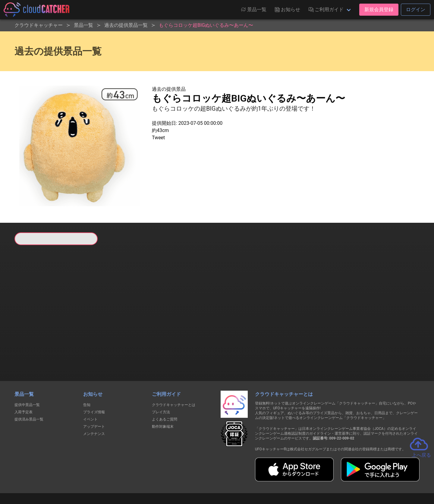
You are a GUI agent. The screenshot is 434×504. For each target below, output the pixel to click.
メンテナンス (94, 403)
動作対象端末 (163, 395)
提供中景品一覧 (27, 374)
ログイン (416, 9)
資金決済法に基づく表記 (202, 477)
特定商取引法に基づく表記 (255, 477)
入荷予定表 (24, 381)
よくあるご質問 (165, 388)
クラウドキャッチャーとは (174, 374)
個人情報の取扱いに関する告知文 (119, 477)
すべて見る (37, 325)
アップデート (94, 395)
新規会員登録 (379, 9)
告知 (87, 374)
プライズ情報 (94, 381)
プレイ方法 (161, 381)
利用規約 (164, 477)
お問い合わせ (298, 477)
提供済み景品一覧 (29, 388)
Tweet (158, 138)
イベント (90, 388)
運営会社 (329, 477)
